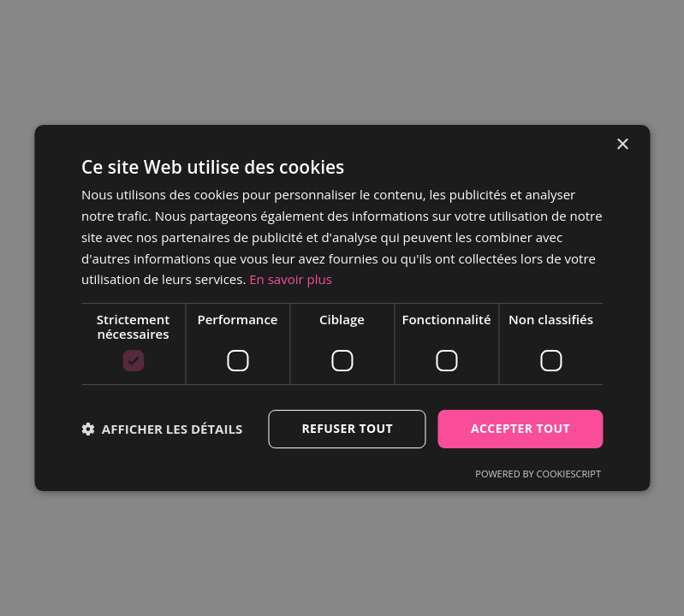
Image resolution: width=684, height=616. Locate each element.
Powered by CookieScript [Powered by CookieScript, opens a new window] (538, 474)
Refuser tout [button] (347, 428)
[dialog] (342, 308)
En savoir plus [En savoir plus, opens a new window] (291, 279)
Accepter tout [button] (520, 428)
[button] (162, 429)
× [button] (622, 145)
